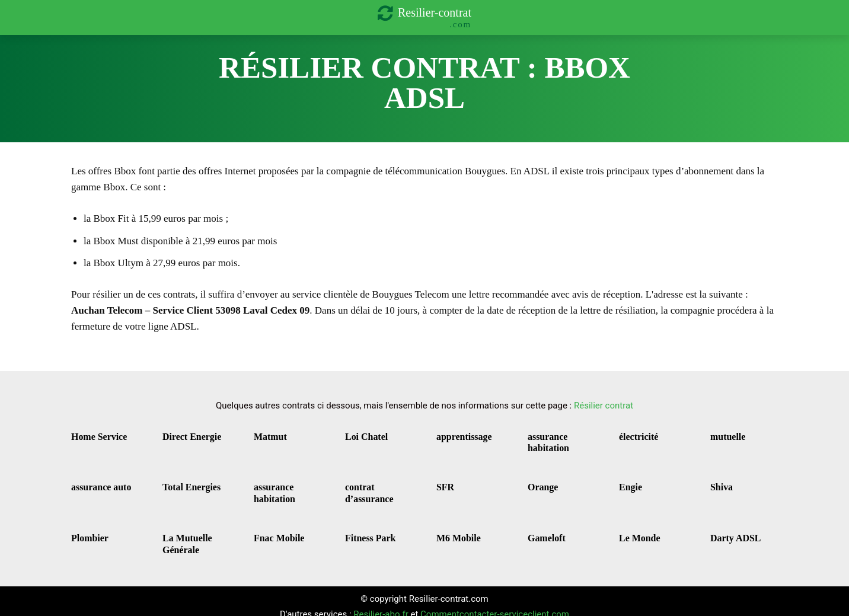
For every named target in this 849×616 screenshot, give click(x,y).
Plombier (86, 530)
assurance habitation (545, 441)
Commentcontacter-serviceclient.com (495, 604)
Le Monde (636, 530)
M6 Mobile (454, 530)
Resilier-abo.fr (381, 604)
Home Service (94, 435)
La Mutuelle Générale (183, 535)
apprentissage (459, 435)
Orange (540, 482)
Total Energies (186, 482)
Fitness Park (366, 530)
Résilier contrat (604, 406)
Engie (628, 482)
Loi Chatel (363, 435)
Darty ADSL (731, 530)
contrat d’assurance (378, 482)
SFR (444, 482)
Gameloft (543, 530)
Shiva (719, 482)
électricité (635, 435)
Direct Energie (186, 435)
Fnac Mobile (275, 530)
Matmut (267, 435)
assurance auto (96, 482)
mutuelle (724, 435)
